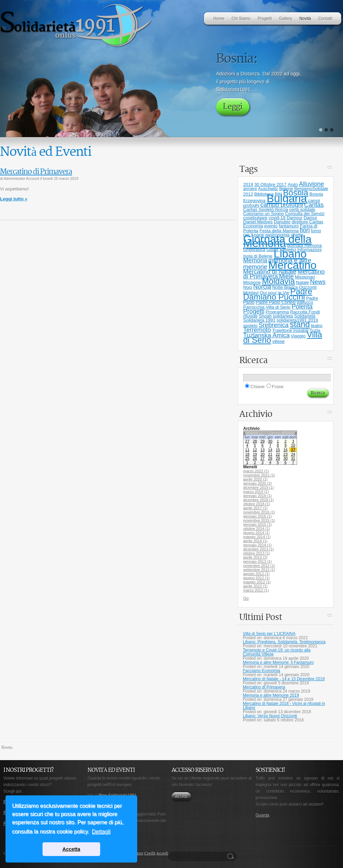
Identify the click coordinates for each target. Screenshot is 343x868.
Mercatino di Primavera (36, 172)
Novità (7, 748)
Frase (278, 387)
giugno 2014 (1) (256, 533)
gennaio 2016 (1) (257, 516)
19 (255, 454)
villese (279, 341)
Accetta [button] (71, 849)
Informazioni (310, 250)
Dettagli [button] (101, 832)
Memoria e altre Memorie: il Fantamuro (278, 662)
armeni (250, 189)
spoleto (250, 326)
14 (270, 450)
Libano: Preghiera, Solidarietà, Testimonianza (284, 642)
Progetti (254, 311)
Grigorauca (254, 250)
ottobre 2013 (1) (257, 553)
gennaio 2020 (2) (257, 483)
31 (293, 458)
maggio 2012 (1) (257, 582)
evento (271, 226)
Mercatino (292, 265)
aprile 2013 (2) (255, 557)
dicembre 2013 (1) (258, 549)
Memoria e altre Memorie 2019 (271, 695)
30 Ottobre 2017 (270, 184)
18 (247, 454)
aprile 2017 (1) (255, 508)
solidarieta (283, 316)
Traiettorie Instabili (290, 330)
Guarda (262, 815)
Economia (253, 226)
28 (255, 441)
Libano (290, 254)
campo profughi (282, 205)
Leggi (233, 107)
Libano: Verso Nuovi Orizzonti (270, 716)
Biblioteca (264, 194)
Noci (248, 287)
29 (262, 441)
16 (285, 450)
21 (270, 454)
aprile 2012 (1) (255, 586)
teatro (317, 326)
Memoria (255, 260)
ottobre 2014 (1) (257, 529)
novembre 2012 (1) (259, 566)
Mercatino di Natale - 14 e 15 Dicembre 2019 (284, 679)
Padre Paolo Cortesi (276, 302)
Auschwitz (268, 189)
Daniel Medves (258, 222)
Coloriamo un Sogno (264, 214)
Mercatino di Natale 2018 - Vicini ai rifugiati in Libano (284, 706)
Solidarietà (305, 316)
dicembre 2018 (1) (258, 500)
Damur (310, 218)
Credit (150, 853)
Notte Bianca (285, 287)
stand (300, 324)
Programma (277, 312)
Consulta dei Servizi (305, 214)
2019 (248, 184)
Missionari (305, 277)
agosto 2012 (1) (256, 574)
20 (262, 454)
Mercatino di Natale (270, 272)
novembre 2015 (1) (259, 520)
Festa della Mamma (279, 231)
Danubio (282, 222)
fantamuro (289, 226)
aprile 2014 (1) (255, 541)
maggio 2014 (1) (257, 537)
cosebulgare (255, 218)
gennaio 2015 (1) (257, 524)
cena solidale (302, 209)
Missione (252, 282)
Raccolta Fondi (305, 312)
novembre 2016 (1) (259, 512)
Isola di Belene (258, 256)
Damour (295, 218)
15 (278, 450)
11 (247, 450)
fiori (305, 230)
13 (262, 450)
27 (247, 441)
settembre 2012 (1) (259, 570)
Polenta (302, 307)
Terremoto (257, 330)
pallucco (305, 302)
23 (285, 454)
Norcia (262, 287)
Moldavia (279, 281)
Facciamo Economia (262, 671)
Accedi (181, 797)
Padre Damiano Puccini (278, 294)
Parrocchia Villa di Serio (267, 307)
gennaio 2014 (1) (257, 545)
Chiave (258, 387)
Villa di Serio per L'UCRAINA (269, 634)
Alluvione (312, 184)
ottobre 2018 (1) (257, 504)
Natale (303, 282)
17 (293, 450)
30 (270, 441)
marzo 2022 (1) (256, 471)
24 (293, 454)
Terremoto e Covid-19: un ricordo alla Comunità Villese (277, 652)
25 (247, 458)
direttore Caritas (307, 222)
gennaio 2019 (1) (257, 496)
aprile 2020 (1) (255, 479)
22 (278, 454)
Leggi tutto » (14, 199)
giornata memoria (304, 245)
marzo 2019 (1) (256, 492)
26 (255, 458)
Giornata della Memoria (277, 241)
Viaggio (298, 336)
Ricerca (232, 856)
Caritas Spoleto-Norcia (266, 209)
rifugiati (250, 316)
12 (255, 450)
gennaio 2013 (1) (257, 561)
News (318, 282)
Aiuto (293, 184)
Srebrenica (274, 325)
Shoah (265, 316)
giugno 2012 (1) (256, 578)
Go (246, 598)
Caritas (314, 205)
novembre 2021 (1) (259, 475)
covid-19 (277, 218)
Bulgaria (287, 198)
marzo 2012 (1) (256, 590)
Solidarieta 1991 (259, 320)
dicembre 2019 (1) (258, 487)
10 (293, 445)
